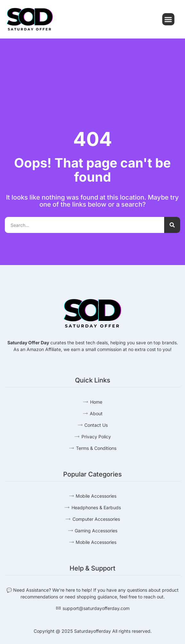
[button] (168, 19)
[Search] (172, 225)
